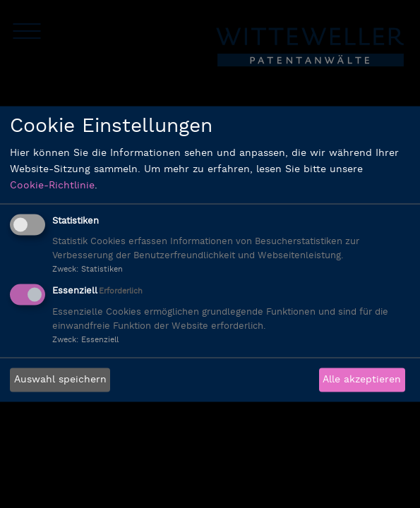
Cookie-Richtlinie (52, 185)
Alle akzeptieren (362, 380)
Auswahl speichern (60, 380)
